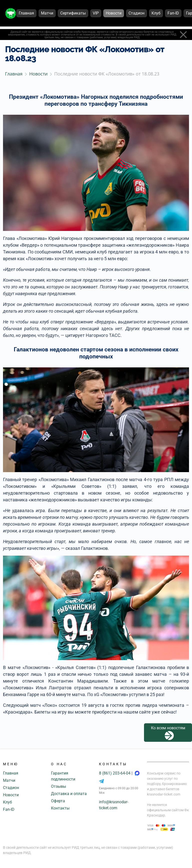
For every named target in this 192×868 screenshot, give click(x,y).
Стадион (11, 788)
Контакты (60, 808)
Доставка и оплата (69, 794)
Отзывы (58, 786)
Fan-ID (9, 809)
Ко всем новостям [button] (168, 733)
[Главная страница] (11, 13)
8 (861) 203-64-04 (115, 773)
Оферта (58, 801)
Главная (11, 773)
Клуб (7, 802)
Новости (11, 795)
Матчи (9, 780)
